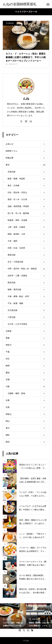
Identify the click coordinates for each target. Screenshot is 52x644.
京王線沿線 (10, 23)
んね (26, 99)
